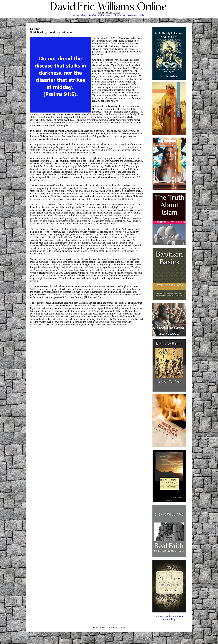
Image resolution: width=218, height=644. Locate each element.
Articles (92, 15)
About (84, 15)
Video (142, 15)
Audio (101, 15)
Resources (132, 15)
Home (76, 15)
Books (109, 15)
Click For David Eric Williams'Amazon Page (169, 618)
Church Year (120, 15)
